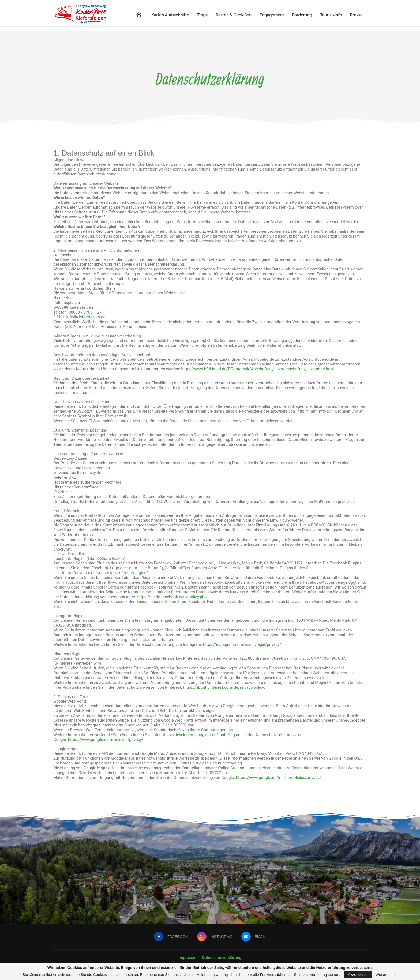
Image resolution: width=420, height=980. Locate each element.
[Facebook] (171, 937)
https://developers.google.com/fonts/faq (198, 735)
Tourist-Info (331, 15)
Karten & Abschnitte (170, 15)
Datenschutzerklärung (222, 958)
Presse (356, 15)
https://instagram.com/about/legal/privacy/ (242, 644)
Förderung (302, 15)
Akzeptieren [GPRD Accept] (358, 975)
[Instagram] (215, 937)
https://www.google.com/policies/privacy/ (106, 740)
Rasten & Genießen (234, 15)
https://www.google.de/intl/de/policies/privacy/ (279, 778)
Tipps (202, 15)
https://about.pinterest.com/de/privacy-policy (223, 687)
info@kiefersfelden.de (86, 317)
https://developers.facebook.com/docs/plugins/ (105, 573)
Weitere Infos (387, 975)
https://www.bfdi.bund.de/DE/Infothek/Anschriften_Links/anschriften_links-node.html (257, 369)
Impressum (189, 958)
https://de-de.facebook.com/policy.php (172, 597)
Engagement (272, 15)
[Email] (254, 937)
